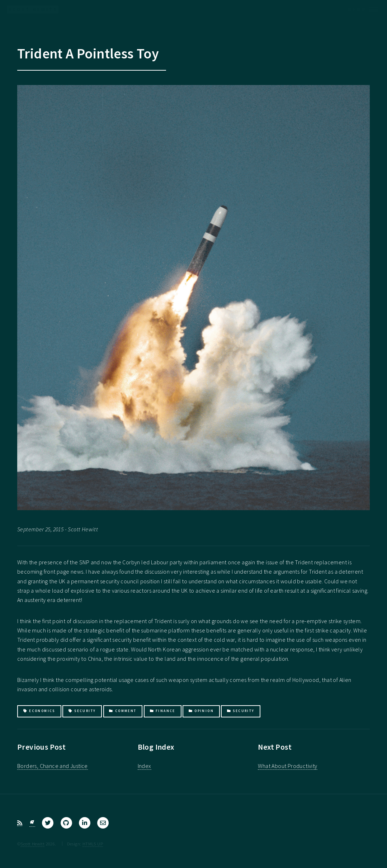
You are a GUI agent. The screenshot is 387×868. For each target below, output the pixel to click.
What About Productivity (287, 766)
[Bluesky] (32, 823)
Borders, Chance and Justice (53, 766)
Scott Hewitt (32, 844)
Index (145, 766)
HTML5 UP (93, 844)
